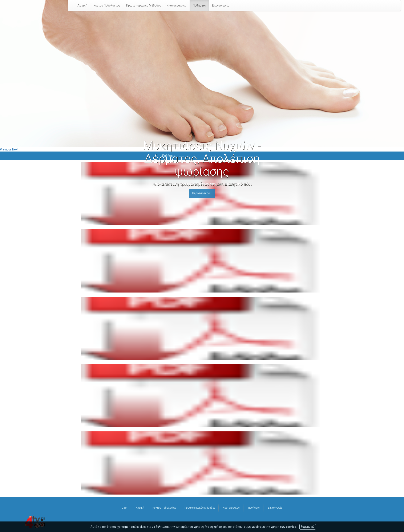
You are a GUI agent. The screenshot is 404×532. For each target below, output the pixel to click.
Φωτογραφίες (177, 5)
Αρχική (82, 5)
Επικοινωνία (221, 5)
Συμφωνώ (308, 527)
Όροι (124, 508)
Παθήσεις (199, 5)
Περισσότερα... (202, 193)
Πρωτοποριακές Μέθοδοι (144, 5)
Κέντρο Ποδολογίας (107, 5)
